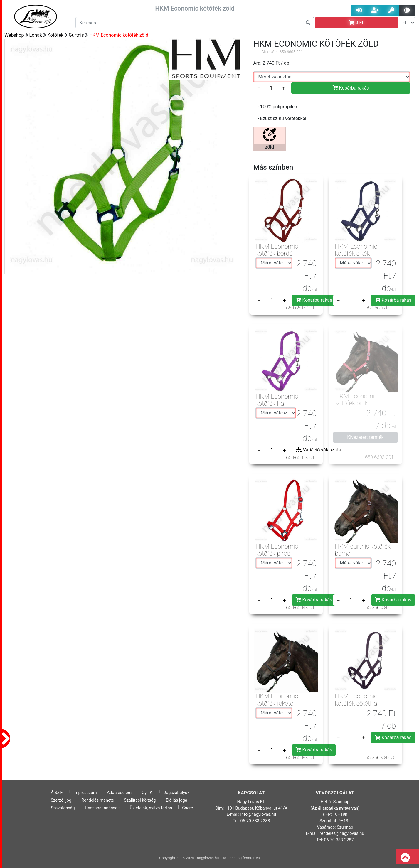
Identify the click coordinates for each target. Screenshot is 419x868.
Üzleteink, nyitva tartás (151, 808)
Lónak (36, 35)
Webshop (14, 35)
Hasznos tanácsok (102, 808)
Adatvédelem (119, 793)
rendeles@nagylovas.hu (342, 834)
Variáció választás (318, 450)
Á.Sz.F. (57, 793)
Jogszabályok (176, 793)
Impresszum (85, 793)
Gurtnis (76, 35)
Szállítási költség (140, 800)
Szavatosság (63, 808)
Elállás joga (177, 800)
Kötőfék (55, 35)
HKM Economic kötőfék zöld (119, 35)
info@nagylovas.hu (258, 814)
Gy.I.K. (147, 793)
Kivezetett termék (365, 437)
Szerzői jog (61, 800)
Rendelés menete (98, 800)
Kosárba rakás (351, 88)
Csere (187, 808)
